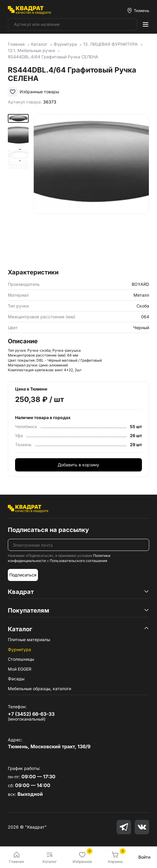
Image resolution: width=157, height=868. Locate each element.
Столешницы (21, 659)
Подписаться (23, 575)
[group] (91, 190)
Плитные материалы (29, 639)
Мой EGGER (20, 669)
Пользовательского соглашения (78, 561)
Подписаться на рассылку (48, 530)
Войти (144, 857)
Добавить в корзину (78, 465)
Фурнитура (19, 649)
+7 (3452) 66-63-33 (31, 714)
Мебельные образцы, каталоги (39, 689)
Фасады (16, 679)
